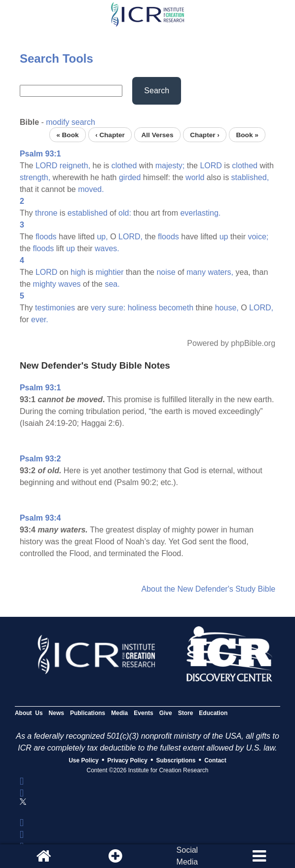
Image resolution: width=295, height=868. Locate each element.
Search (157, 91)
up (224, 237)
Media (119, 713)
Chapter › (205, 134)
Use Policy (84, 760)
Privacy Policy (128, 760)
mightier (110, 272)
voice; (258, 237)
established (88, 213)
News (56, 713)
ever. (40, 320)
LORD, (130, 237)
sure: (117, 308)
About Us (29, 713)
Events (143, 713)
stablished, (250, 177)
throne (46, 213)
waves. (107, 248)
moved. (91, 189)
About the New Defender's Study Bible (208, 589)
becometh (176, 308)
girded (130, 177)
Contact (215, 760)
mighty (45, 284)
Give (166, 713)
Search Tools (56, 58)
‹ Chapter (110, 134)
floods (46, 237)
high (78, 272)
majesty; (170, 166)
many (196, 272)
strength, (35, 177)
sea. (112, 284)
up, (102, 237)
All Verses (158, 134)
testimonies (55, 308)
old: (125, 213)
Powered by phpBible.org (231, 343)
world (195, 177)
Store (186, 713)
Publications (88, 713)
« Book (67, 134)
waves (69, 284)
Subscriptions (176, 760)
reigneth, (75, 166)
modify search (71, 122)
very (98, 308)
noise (166, 272)
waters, (221, 272)
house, (227, 308)
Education (213, 713)
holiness (142, 308)
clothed (124, 166)
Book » (247, 134)
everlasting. (200, 213)
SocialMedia (187, 856)
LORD (46, 166)
